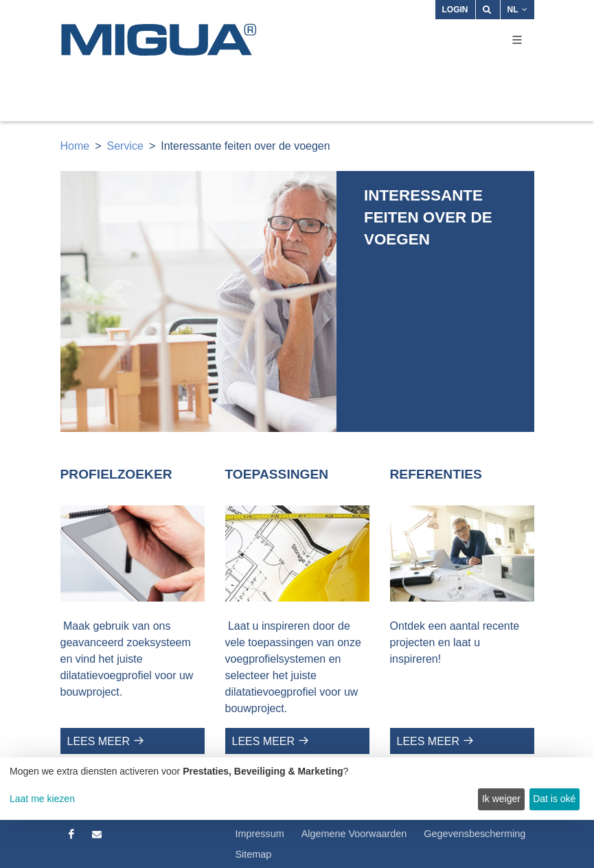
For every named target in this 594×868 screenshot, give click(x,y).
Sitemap (254, 854)
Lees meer (99, 741)
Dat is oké (554, 799)
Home (75, 146)
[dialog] (297, 789)
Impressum (260, 834)
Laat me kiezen (42, 799)
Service (125, 146)
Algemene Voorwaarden (354, 834)
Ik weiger (501, 799)
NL (517, 10)
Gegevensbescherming (475, 834)
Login (455, 10)
